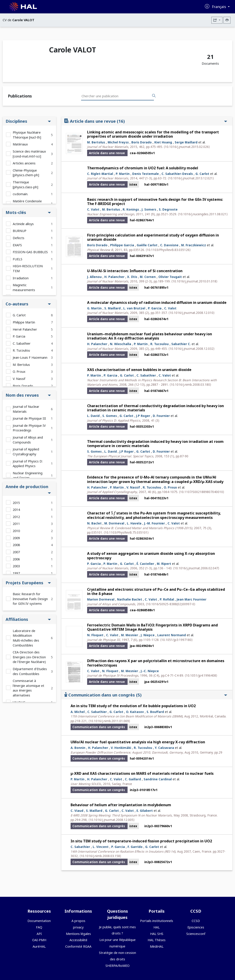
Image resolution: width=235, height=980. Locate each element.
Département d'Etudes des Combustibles (30, 671)
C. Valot (93, 209)
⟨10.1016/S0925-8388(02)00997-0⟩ (171, 604)
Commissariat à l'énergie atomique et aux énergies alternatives (28, 688)
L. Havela (134, 523)
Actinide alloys (23, 224)
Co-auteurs (28, 304)
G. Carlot (19, 315)
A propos (78, 921)
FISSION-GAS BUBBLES (30, 252)
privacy (78, 927)
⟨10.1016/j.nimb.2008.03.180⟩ (190, 384)
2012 (16, 517)
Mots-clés (28, 212)
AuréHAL (39, 946)
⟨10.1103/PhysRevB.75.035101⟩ (126, 532)
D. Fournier (161, 416)
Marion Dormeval (101, 599)
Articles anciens (24, 163)
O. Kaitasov (135, 712)
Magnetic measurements (24, 287)
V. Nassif (19, 379)
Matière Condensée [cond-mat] (27, 204)
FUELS (18, 259)
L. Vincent (101, 847)
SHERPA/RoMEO (117, 966)
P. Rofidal (167, 599)
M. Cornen (148, 277)
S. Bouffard (155, 712)
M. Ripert (164, 564)
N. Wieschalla (121, 344)
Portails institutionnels (157, 921)
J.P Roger (143, 416)
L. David (93, 416)
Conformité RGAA (78, 946)
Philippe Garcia (122, 245)
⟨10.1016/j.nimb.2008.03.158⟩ (100, 856)
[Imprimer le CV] (227, 20)
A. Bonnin (78, 748)
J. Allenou (94, 277)
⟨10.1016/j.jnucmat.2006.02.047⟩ (196, 568)
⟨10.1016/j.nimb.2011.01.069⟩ (109, 721)
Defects (19, 238)
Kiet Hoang (163, 142)
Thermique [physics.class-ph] (25, 185)
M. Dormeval (114, 523)
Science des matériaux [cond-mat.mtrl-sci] (29, 154)
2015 (16, 503)
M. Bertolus (21, 365)
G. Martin (94, 308)
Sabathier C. (181, 344)
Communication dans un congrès (146, 695)
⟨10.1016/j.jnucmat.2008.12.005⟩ (111, 820)
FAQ (39, 927)
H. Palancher (114, 277)
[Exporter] (217, 20)
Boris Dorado (23, 386)
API (39, 934)
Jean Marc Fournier (192, 599)
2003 (16, 566)
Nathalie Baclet (130, 599)
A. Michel (78, 712)
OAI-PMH (39, 940)
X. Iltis (132, 277)
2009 (16, 538)
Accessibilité (78, 940)
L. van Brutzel (134, 308)
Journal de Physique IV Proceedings (29, 428)
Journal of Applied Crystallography (26, 452)
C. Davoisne (169, 245)
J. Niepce (148, 635)
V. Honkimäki (121, 748)
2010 (16, 531)
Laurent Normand (172, 635)
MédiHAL (157, 946)
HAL (157, 927)
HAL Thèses (157, 940)
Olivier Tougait (170, 277)
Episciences (196, 927)
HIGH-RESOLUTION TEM (28, 268)
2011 (16, 524)
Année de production (28, 489)
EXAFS (17, 245)
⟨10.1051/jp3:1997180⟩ (176, 640)
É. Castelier (145, 564)
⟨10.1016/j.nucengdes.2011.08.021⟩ (203, 214)
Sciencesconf (196, 934)
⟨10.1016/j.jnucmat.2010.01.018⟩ (194, 281)
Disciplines (28, 121)
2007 (16, 552)
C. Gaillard (133, 779)
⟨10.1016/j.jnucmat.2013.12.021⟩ (191, 178)
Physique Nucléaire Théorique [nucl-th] (27, 135)
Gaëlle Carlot (147, 245)
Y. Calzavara (164, 748)
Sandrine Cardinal (158, 779)
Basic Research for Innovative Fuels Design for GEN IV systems (30, 599)
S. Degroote (168, 209)
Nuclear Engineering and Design (28, 475)
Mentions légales (78, 934)
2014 (16, 510)
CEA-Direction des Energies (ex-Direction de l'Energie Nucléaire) (29, 657)
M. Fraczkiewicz (194, 245)
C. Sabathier (22, 343)
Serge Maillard (186, 142)
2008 (16, 545)
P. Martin (123, 174)
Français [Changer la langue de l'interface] (219, 7)
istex (133, 184)
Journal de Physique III (29, 418)
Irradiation (21, 278)
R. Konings (131, 209)
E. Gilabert (145, 811)
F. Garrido (135, 847)
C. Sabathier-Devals (177, 174)
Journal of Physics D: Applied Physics (28, 464)
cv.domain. (20, 194)
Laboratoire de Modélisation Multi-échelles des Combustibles (26, 638)
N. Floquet (95, 635)
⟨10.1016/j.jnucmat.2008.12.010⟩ (191, 313)
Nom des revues (28, 395)
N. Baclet (94, 523)
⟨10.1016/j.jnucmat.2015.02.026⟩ (187, 147)
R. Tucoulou (21, 350)
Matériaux (20, 144)
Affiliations (28, 619)
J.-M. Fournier (154, 523)
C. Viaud (77, 811)
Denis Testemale (146, 174)
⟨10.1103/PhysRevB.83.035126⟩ (168, 250)
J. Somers (149, 209)
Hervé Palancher (25, 329)
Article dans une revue (146, 121)
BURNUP (20, 231)
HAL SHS (157, 934)
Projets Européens (28, 583)
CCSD (196, 921)
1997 (16, 573)
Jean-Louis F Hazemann (30, 357)
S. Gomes (110, 416)
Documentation (39, 921)
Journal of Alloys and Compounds (28, 440)
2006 (16, 559)
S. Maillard (112, 308)
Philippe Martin (24, 322)
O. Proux (19, 372)
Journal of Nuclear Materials (26, 409)
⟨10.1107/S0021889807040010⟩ (201, 492)
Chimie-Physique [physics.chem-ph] (26, 173)
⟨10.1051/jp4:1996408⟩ (201, 675)
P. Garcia (19, 336)
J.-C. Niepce (150, 671)
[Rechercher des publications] (154, 96)
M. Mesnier (130, 635)
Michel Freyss (118, 142)
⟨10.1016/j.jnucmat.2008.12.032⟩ (191, 349)
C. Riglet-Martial (100, 174)
